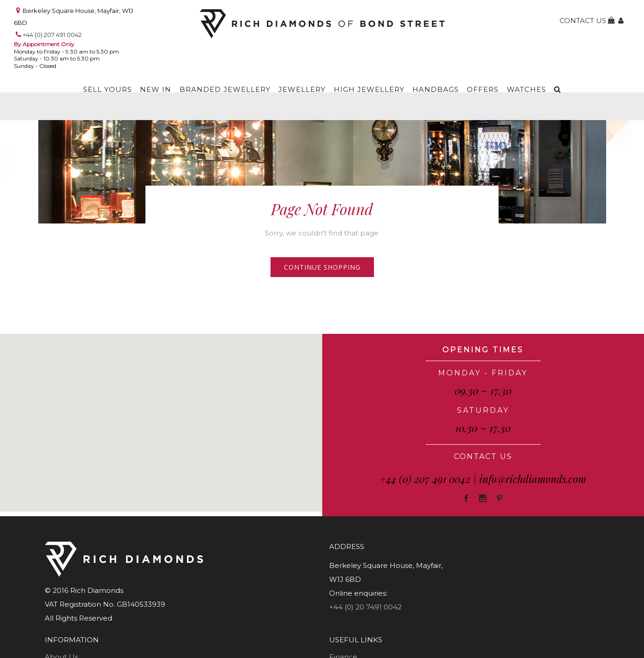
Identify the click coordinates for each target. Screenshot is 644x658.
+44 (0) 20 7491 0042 (365, 607)
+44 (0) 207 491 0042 (52, 35)
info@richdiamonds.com (533, 479)
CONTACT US (483, 456)
